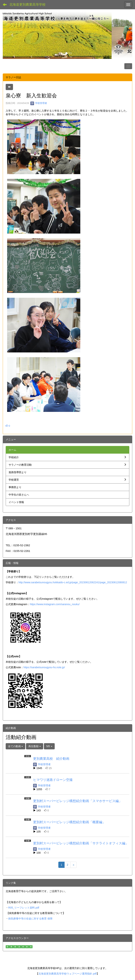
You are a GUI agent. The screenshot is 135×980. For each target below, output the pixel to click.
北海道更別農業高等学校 (27, 5)
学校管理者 (39, 103)
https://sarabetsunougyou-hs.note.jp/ (44, 667)
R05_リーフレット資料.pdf (24, 908)
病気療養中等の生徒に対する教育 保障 (30, 919)
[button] (12, 35)
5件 (49, 746)
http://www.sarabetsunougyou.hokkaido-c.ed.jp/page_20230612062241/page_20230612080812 (73, 582)
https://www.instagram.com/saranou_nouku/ (55, 604)
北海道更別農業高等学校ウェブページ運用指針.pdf (67, 974)
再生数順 (35, 746)
